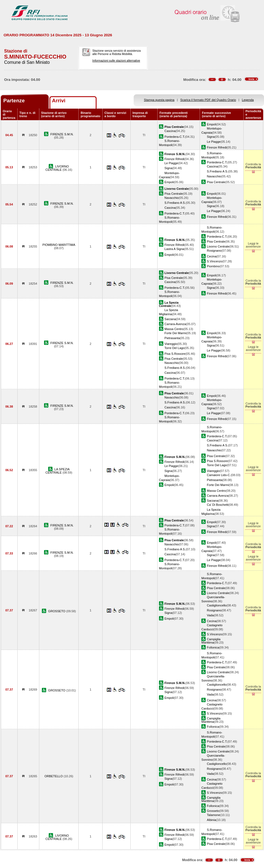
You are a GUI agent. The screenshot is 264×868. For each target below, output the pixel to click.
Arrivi (59, 101)
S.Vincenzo (215, 261)
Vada (210, 615)
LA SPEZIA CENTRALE (57, 471)
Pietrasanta (172, 338)
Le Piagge (214, 142)
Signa (211, 137)
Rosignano (214, 251)
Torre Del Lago (174, 348)
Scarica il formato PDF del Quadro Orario (208, 100)
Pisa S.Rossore (175, 354)
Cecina (211, 256)
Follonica (213, 647)
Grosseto (213, 811)
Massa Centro (174, 329)
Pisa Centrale (216, 182)
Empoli (211, 124)
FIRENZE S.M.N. (62, 134)
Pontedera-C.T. (175, 137)
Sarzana (170, 319)
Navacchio (214, 176)
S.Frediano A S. (217, 171)
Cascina (170, 131)
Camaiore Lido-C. (219, 475)
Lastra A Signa (174, 249)
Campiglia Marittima (211, 641)
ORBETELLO (54, 776)
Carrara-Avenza (175, 324)
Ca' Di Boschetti (218, 505)
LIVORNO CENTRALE (57, 168)
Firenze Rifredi (217, 147)
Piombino (213, 266)
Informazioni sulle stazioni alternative (116, 61)
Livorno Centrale (218, 246)
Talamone (213, 815)
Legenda (248, 100)
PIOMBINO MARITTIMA (59, 245)
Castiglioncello (217, 605)
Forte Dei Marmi (175, 333)
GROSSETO (57, 611)
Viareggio (171, 344)
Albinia (211, 820)
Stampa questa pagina (159, 100)
